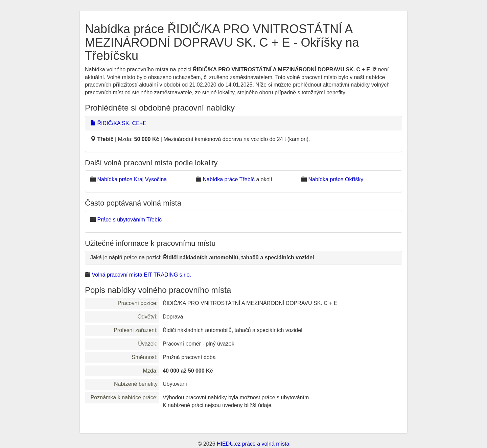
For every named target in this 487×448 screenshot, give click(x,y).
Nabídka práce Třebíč (229, 179)
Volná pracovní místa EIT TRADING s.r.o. (141, 275)
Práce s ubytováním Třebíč (129, 220)
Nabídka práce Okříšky (336, 179)
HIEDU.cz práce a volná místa (253, 444)
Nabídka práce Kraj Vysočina (132, 179)
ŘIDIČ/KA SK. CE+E (118, 123)
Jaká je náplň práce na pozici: (202, 257)
